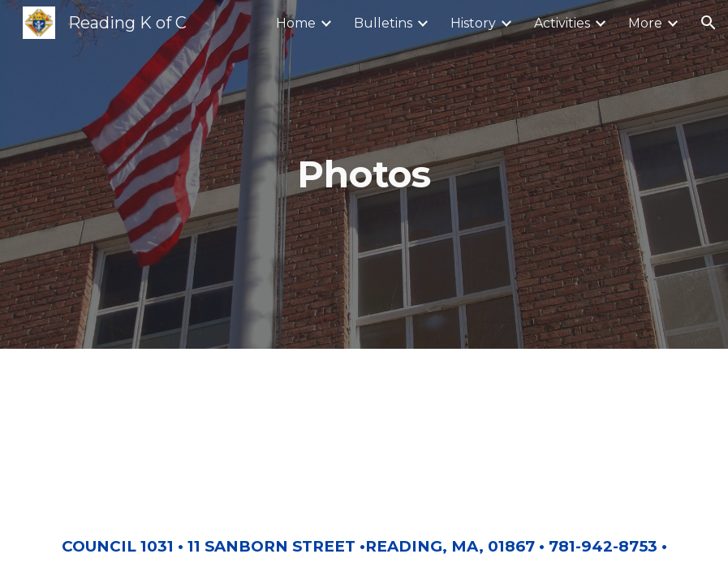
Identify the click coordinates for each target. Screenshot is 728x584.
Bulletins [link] (383, 23)
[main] (364, 175)
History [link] (473, 23)
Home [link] (296, 23)
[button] (709, 23)
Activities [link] (562, 23)
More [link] (645, 23)
